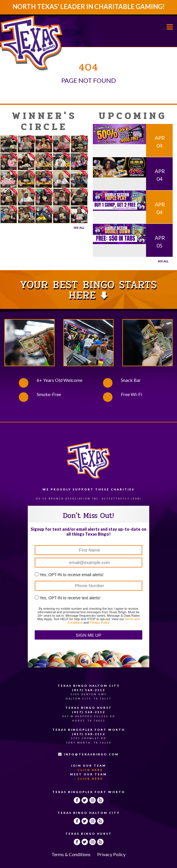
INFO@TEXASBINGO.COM (89, 754)
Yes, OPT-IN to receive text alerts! (70, 598)
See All (79, 228)
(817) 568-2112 (89, 690)
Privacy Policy (99, 622)
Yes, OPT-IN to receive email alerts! (72, 575)
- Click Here (89, 770)
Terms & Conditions (71, 854)
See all (163, 261)
